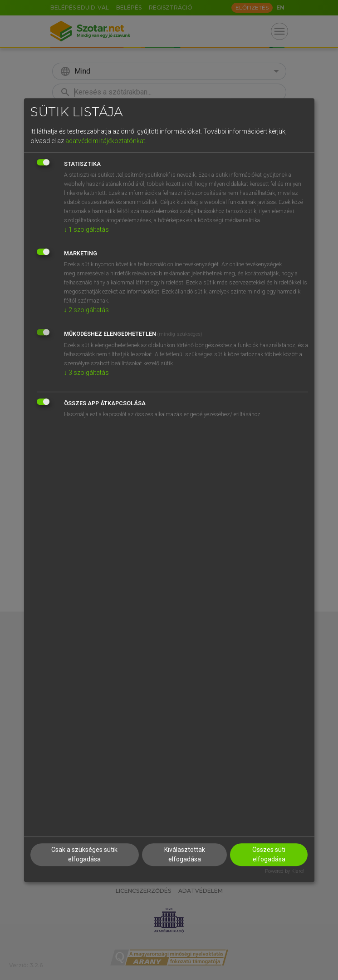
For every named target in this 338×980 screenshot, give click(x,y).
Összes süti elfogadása (269, 855)
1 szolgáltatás (86, 229)
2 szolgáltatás (86, 310)
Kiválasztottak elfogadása (185, 855)
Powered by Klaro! (285, 872)
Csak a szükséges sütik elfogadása (84, 855)
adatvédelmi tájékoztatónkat (105, 141)
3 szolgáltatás (86, 373)
